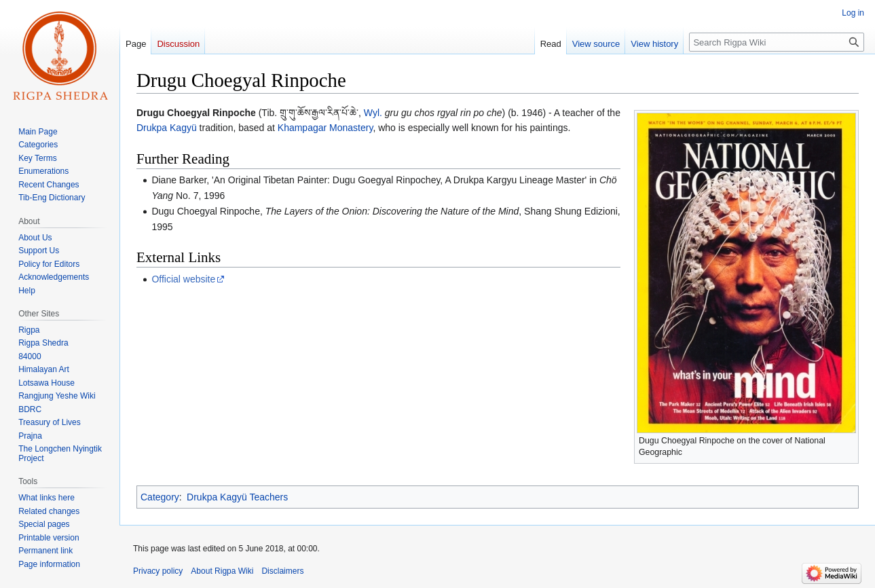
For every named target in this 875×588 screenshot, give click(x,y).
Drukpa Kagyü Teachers (237, 497)
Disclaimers (282, 571)
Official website (183, 279)
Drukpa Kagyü (167, 128)
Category (160, 497)
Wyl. (373, 113)
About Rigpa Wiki (222, 571)
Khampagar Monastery (325, 128)
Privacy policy (158, 571)
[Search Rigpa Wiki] (777, 42)
